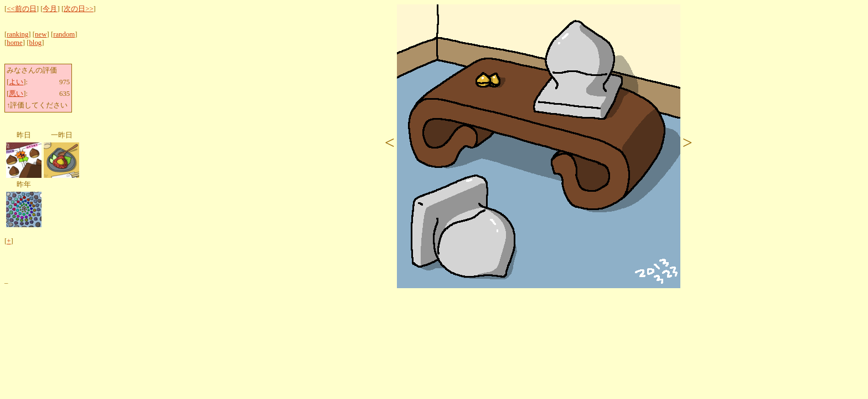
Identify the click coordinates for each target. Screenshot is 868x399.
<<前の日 (21, 9)
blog (35, 43)
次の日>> (78, 9)
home (14, 43)
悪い (16, 94)
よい (16, 82)
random (64, 34)
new (41, 34)
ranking (17, 34)
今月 (50, 9)
